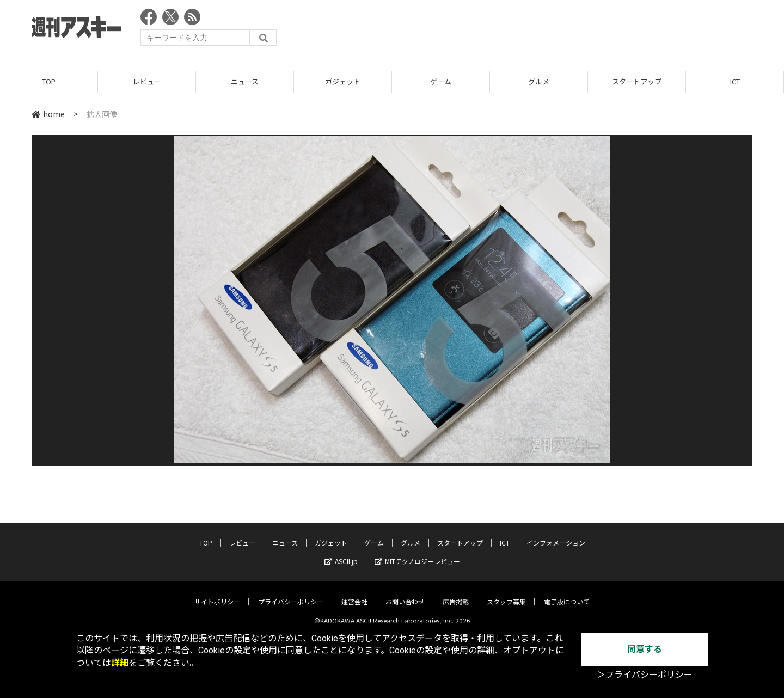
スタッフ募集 (506, 593)
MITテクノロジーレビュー (417, 553)
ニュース (245, 81)
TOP (49, 81)
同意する (645, 649)
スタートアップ (637, 81)
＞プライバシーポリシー (645, 675)
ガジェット (343, 81)
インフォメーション (556, 534)
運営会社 (354, 593)
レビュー (147, 81)
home (48, 114)
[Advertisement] (554, 30)
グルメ (539, 81)
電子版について (567, 593)
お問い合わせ (405, 593)
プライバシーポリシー (291, 593)
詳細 (120, 663)
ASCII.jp (341, 553)
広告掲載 (456, 593)
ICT (735, 81)
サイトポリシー (217, 593)
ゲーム (441, 81)
